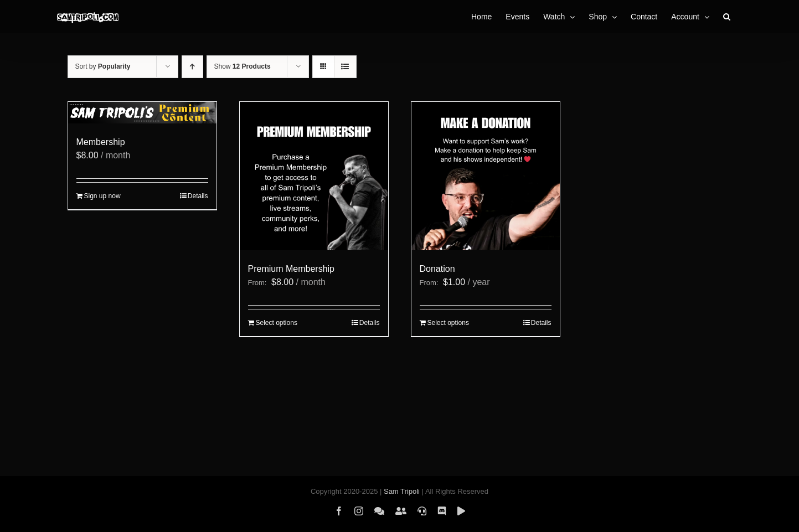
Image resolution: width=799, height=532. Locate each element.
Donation (437, 269)
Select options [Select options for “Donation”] (448, 323)
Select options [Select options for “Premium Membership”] (277, 323)
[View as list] (345, 67)
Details (198, 196)
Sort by (103, 66)
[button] (727, 17)
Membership (101, 142)
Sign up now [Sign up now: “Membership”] (102, 196)
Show (243, 66)
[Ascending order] (192, 67)
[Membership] (142, 113)
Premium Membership (291, 269)
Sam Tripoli (402, 491)
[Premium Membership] (314, 176)
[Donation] (486, 176)
